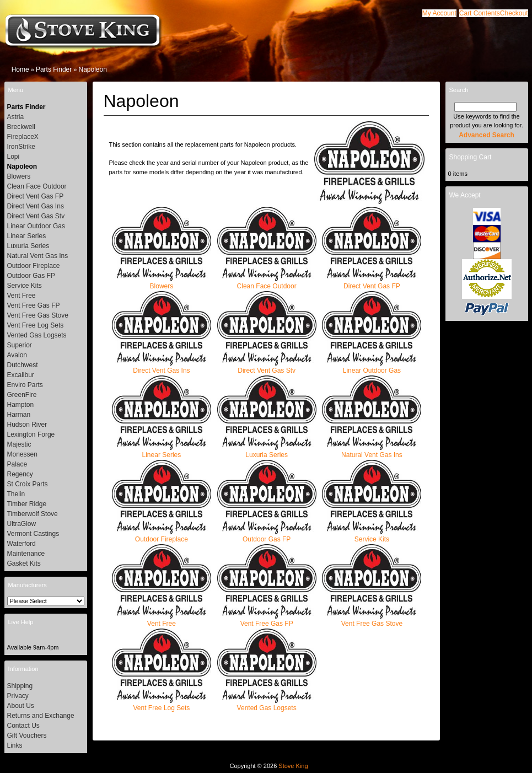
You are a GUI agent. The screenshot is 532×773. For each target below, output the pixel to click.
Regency (20, 474)
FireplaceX (23, 137)
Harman (19, 415)
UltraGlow (22, 524)
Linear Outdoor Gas (372, 367)
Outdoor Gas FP (267, 536)
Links (15, 745)
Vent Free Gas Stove (372, 620)
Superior (20, 345)
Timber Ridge (27, 504)
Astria (16, 117)
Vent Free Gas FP (267, 620)
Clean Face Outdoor (267, 283)
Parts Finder (54, 69)
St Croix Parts (28, 484)
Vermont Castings (33, 534)
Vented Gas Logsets (267, 704)
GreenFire (22, 395)
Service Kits (372, 536)
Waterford (22, 544)
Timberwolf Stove (33, 514)
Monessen (22, 454)
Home (20, 69)
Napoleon (92, 69)
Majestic (19, 444)
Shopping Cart (471, 157)
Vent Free (162, 620)
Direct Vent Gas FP (372, 283)
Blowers (162, 283)
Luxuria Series (267, 451)
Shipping (20, 686)
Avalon (17, 355)
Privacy (18, 696)
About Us (21, 706)
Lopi (14, 157)
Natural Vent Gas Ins (372, 451)
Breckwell (21, 127)
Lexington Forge (31, 434)
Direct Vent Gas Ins (162, 367)
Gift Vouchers (27, 736)
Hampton (21, 405)
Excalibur (21, 375)
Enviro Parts (25, 385)
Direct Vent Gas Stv (267, 367)
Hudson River (27, 425)
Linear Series (162, 451)
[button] (480, 13)
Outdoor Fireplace (162, 536)
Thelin (16, 494)
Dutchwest (23, 365)
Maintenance (26, 554)
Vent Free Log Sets (162, 704)
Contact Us (23, 726)
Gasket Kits (24, 563)
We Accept (465, 195)
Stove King (293, 766)
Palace (17, 464)
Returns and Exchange (41, 716)
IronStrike (21, 147)
